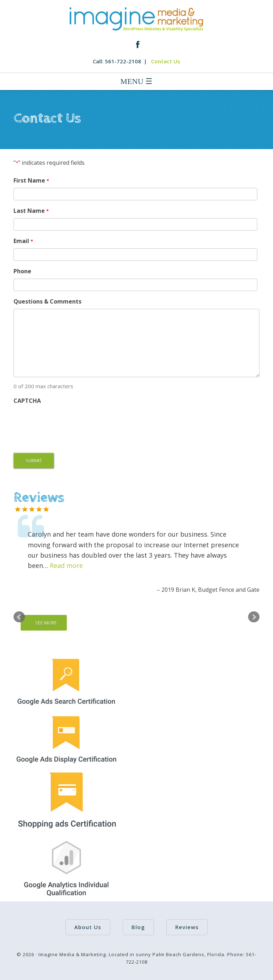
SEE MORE (46, 623)
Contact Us (166, 61)
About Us (88, 927)
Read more (66, 565)
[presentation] (68, 422)
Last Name (31, 211)
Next (254, 617)
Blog (138, 927)
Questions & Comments (47, 301)
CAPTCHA (27, 401)
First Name (31, 181)
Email (23, 241)
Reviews (187, 927)
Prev (19, 617)
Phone (22, 271)
